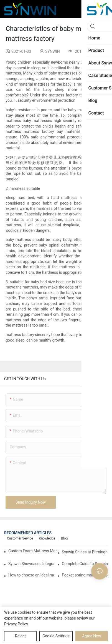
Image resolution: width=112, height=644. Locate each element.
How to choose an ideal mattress (31, 575)
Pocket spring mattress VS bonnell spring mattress (85, 575)
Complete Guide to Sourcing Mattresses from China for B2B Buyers (85, 564)
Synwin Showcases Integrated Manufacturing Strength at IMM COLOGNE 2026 (31, 564)
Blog (64, 538)
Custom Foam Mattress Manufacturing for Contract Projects (33, 551)
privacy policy (16, 624)
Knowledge (47, 538)
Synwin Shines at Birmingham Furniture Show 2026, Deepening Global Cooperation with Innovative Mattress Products (85, 552)
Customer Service (20, 538)
